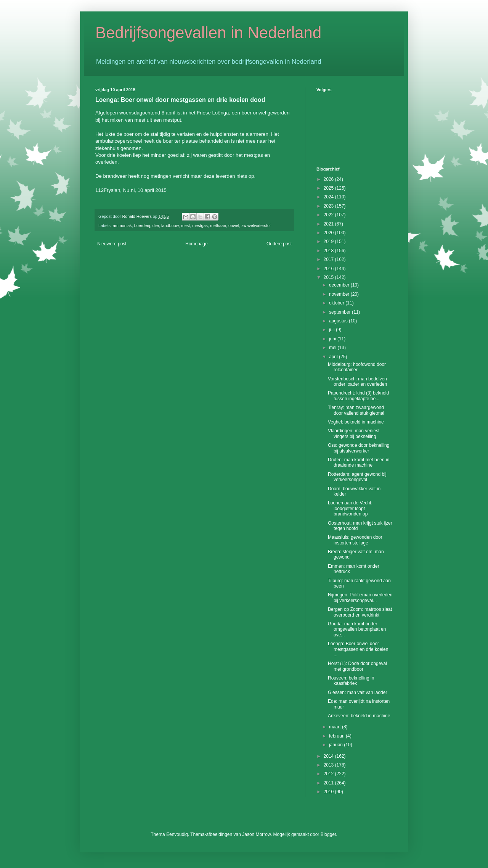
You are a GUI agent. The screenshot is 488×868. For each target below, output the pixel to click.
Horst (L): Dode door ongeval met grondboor (357, 666)
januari (336, 745)
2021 (329, 224)
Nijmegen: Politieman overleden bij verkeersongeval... (360, 597)
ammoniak (122, 225)
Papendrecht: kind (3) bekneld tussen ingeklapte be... (358, 396)
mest (185, 225)
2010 (329, 792)
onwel (234, 225)
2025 (329, 188)
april (334, 357)
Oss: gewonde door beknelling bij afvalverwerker (359, 448)
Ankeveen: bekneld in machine (359, 716)
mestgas (200, 225)
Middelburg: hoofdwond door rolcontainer (357, 367)
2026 (329, 179)
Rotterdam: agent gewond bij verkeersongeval (357, 477)
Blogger (328, 834)
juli (332, 330)
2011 (329, 783)
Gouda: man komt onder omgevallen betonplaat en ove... (357, 629)
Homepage (197, 244)
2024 (329, 197)
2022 (329, 215)
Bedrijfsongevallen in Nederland (208, 33)
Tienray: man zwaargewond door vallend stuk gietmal (356, 410)
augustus (339, 321)
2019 (329, 242)
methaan (218, 225)
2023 (329, 206)
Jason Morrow (256, 834)
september (340, 312)
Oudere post (279, 244)
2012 (329, 774)
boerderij (142, 225)
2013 (329, 765)
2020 (329, 233)
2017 (329, 259)
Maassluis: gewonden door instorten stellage (355, 540)
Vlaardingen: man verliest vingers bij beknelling (354, 433)
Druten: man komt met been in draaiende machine (359, 462)
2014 (329, 756)
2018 (329, 251)
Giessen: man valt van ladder (357, 692)
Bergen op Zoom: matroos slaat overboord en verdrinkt (360, 612)
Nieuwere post (112, 244)
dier (156, 225)
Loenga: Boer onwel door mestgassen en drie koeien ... (358, 649)
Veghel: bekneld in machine (356, 422)
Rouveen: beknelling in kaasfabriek (351, 681)
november (340, 294)
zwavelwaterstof (256, 225)
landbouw (170, 225)
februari (337, 736)
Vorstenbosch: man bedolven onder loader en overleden (357, 382)
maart (335, 727)
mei (333, 348)
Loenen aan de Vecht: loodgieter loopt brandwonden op (350, 508)
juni (333, 339)
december (340, 285)
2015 (329, 277)
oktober (337, 303)
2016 (329, 269)
